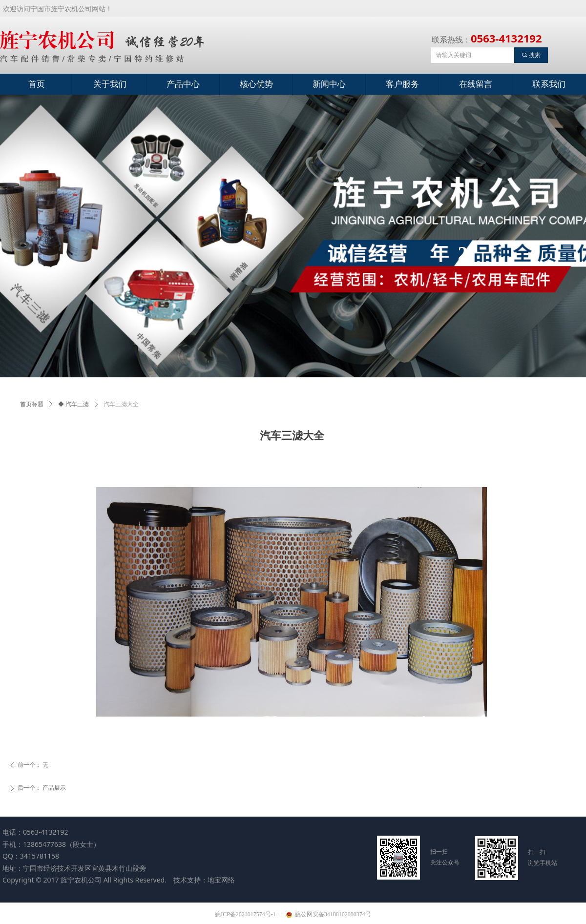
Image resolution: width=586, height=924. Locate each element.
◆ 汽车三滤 (73, 404)
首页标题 (32, 404)
